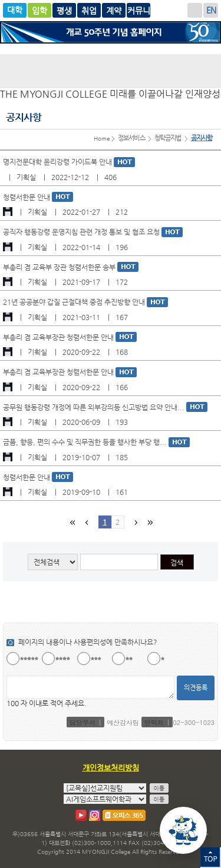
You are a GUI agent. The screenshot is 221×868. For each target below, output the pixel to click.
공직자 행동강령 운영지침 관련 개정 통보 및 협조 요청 (82, 232)
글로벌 (64, 10)
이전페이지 (86, 522)
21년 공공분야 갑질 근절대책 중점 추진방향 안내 (75, 302)
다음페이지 (135, 522)
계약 (138, 10)
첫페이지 (72, 522)
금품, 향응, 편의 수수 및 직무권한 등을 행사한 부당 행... (86, 442)
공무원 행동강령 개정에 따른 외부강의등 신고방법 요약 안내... (95, 407)
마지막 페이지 (149, 522)
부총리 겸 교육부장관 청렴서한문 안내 (59, 337)
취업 (114, 10)
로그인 (195, 10)
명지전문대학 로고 (111, 71)
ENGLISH (211, 10)
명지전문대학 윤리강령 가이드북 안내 (58, 162)
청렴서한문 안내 (27, 197)
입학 (39, 10)
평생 (89, 10)
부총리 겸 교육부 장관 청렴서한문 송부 (60, 267)
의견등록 (196, 688)
